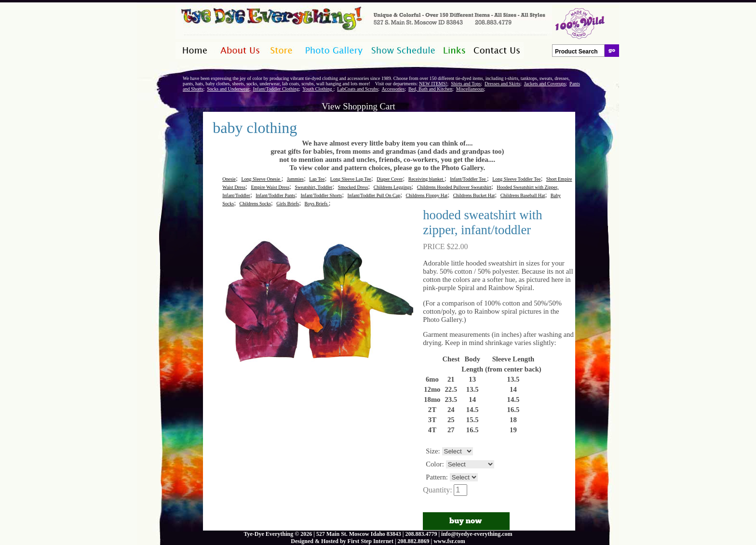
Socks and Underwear (228, 89)
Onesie (229, 179)
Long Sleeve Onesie (261, 179)
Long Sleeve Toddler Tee (516, 179)
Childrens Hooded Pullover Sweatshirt (454, 187)
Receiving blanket (426, 179)
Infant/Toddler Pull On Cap (374, 195)
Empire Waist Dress (270, 187)
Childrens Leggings (393, 187)
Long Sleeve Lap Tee (351, 179)
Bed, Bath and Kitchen (430, 89)
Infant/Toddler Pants (275, 195)
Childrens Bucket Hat (474, 195)
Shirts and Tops (466, 84)
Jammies (295, 179)
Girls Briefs (288, 204)
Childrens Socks (255, 204)
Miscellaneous (470, 89)
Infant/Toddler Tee (468, 179)
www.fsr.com (449, 541)
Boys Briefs (317, 204)
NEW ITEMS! (433, 84)
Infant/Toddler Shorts (321, 195)
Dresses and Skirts (502, 84)
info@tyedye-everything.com (477, 534)
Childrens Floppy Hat (427, 195)
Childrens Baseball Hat (523, 195)
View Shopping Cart (358, 106)
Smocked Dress (353, 187)
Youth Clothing (318, 89)
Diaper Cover (390, 179)
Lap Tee (317, 179)
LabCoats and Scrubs (358, 89)
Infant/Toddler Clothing (276, 89)
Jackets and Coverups (545, 84)
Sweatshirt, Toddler (313, 187)
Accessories (393, 89)
